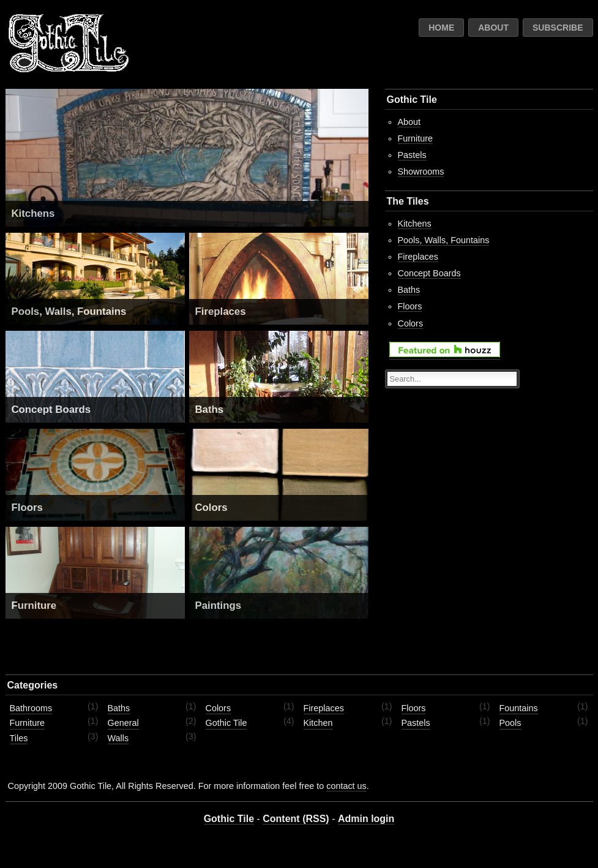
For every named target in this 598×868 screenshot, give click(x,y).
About (493, 28)
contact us (346, 786)
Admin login (366, 819)
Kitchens (33, 213)
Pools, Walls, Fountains (69, 311)
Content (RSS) (296, 819)
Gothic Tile (226, 723)
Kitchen (318, 723)
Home (441, 28)
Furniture (34, 606)
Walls (118, 738)
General (123, 723)
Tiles (19, 738)
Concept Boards (51, 409)
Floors (27, 508)
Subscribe (558, 28)
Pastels (412, 155)
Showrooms (421, 172)
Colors (211, 508)
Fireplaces (221, 311)
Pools (510, 723)
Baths (210, 409)
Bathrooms (31, 708)
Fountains (519, 708)
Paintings (219, 606)
